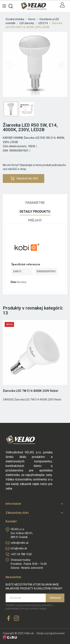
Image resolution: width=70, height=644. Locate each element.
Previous (9, 65)
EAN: (6, 151)
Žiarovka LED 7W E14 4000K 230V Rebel (30, 391)
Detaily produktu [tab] (35, 211)
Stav (13, 282)
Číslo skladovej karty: (15, 146)
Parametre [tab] (35, 203)
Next (61, 65)
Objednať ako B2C (24, 178)
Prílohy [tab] (35, 220)
